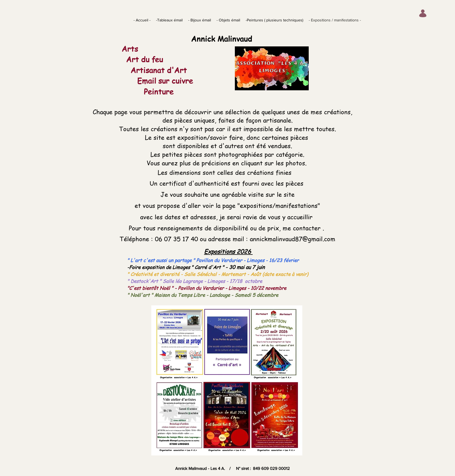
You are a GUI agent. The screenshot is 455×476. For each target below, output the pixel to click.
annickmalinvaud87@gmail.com (293, 239)
